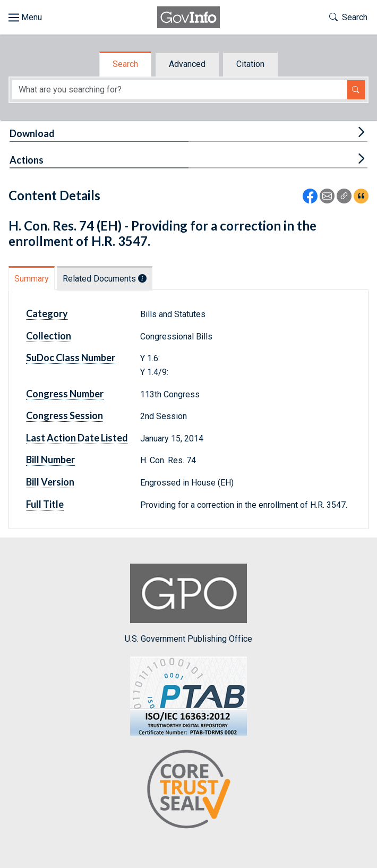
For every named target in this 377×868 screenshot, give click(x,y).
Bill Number (50, 459)
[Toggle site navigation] (25, 18)
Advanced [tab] (187, 64)
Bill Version (50, 482)
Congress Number (65, 394)
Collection (49, 336)
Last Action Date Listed (77, 438)
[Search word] (180, 90)
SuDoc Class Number (71, 358)
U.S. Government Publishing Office (188, 604)
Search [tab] (125, 64)
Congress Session (65, 415)
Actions (27, 160)
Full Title (45, 504)
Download (32, 133)
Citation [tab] (250, 64)
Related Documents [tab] (105, 279)
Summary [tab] (32, 279)
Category (47, 313)
